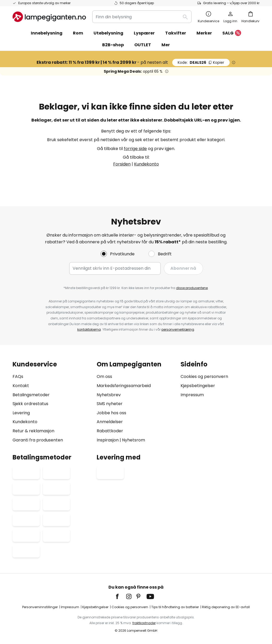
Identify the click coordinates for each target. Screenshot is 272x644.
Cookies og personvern (204, 376)
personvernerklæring (178, 329)
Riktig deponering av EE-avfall (226, 607)
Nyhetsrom (134, 440)
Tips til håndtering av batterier (175, 607)
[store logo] (49, 17)
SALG (232, 33)
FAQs (18, 376)
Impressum (192, 395)
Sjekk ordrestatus (30, 404)
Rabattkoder (110, 431)
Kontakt (21, 386)
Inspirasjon (108, 440)
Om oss (104, 376)
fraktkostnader (144, 623)
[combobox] (142, 17)
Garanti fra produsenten (38, 440)
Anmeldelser (110, 422)
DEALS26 (201, 62)
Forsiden (122, 164)
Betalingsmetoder (31, 395)
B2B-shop (113, 45)
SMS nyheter (110, 404)
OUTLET (143, 45)
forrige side (135, 149)
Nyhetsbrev (109, 395)
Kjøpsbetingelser (198, 386)
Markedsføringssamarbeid (124, 386)
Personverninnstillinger (40, 607)
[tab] (52, 402)
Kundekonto (146, 164)
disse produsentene (192, 288)
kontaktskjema (89, 329)
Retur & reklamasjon (33, 431)
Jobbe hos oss (111, 413)
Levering (21, 413)
